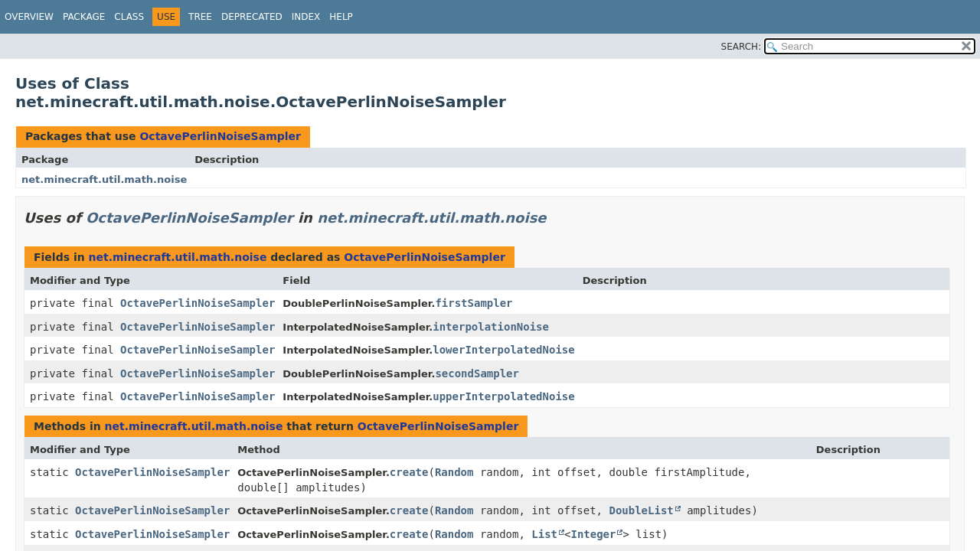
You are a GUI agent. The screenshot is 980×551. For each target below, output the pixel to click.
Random (454, 472)
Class (129, 17)
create (409, 472)
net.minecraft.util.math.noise (104, 179)
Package (84, 17)
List (544, 534)
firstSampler (474, 303)
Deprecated (252, 17)
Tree (200, 17)
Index (306, 17)
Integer (593, 534)
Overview (29, 17)
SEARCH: (742, 47)
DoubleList (641, 510)
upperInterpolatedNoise (503, 396)
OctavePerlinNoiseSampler (220, 136)
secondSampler (477, 373)
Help (341, 17)
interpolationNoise (491, 327)
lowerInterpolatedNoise (503, 350)
